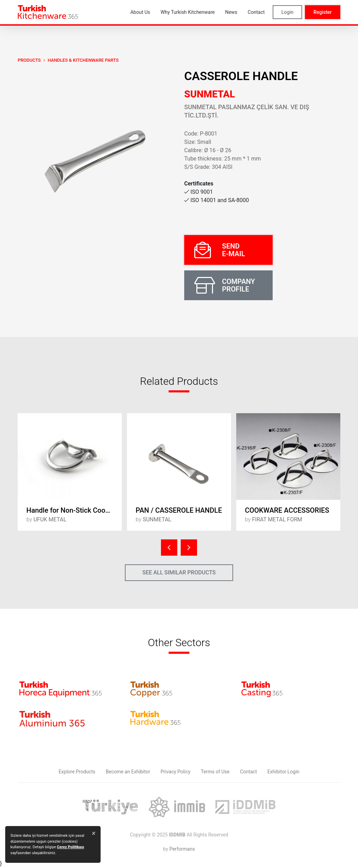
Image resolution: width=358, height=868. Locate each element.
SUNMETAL (210, 94)
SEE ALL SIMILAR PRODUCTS (179, 572)
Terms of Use (215, 772)
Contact (249, 772)
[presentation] (169, 548)
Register (323, 12)
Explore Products (77, 772)
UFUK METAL (50, 519)
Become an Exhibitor (128, 772)
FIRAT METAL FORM (277, 519)
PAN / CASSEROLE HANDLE (179, 510)
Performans (182, 849)
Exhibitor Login (283, 772)
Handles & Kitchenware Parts (83, 60)
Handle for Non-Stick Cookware (74, 510)
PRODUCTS (29, 60)
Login (287, 12)
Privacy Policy (176, 772)
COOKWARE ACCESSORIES (287, 510)
